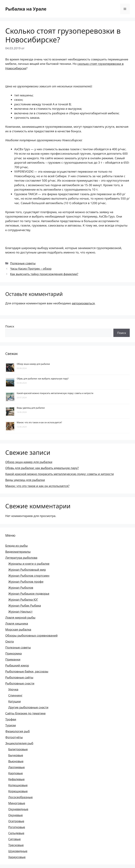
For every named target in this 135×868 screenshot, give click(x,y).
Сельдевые (16, 833)
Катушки (15, 701)
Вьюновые (16, 761)
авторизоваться (83, 303)
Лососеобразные (20, 797)
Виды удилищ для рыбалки (31, 408)
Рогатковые (17, 827)
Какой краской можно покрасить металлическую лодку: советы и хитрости (55, 393)
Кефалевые (16, 779)
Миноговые (17, 803)
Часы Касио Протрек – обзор (31, 269)
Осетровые (16, 821)
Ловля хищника (17, 623)
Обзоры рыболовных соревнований (31, 635)
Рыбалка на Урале (26, 9)
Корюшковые (18, 791)
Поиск (10, 326)
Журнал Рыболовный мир (27, 570)
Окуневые (15, 815)
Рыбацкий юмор (17, 665)
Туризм (11, 725)
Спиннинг (15, 695)
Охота (9, 641)
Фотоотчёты (14, 737)
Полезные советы (23, 263)
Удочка (13, 689)
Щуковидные (18, 851)
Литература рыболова (21, 558)
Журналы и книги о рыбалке (29, 564)
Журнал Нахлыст (20, 611)
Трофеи (11, 719)
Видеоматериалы (18, 552)
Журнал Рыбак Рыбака (25, 605)
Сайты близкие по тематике (25, 713)
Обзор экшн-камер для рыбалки (33, 364)
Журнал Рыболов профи (26, 582)
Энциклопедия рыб (19, 743)
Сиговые (15, 839)
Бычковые (16, 755)
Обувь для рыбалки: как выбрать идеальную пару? (43, 379)
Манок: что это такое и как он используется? (39, 422)
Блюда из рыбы (17, 546)
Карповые (16, 773)
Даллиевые (17, 767)
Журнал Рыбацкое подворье (29, 593)
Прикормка (14, 653)
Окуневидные (18, 809)
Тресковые (16, 845)
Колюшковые (18, 785)
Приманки (13, 659)
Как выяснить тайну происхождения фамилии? (44, 274)
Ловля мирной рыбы (20, 617)
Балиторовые (18, 749)
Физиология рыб (17, 731)
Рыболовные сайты (19, 677)
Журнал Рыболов (21, 588)
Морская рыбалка (18, 629)
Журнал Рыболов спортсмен (29, 576)
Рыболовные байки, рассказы (27, 671)
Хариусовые (17, 857)
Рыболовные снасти (20, 683)
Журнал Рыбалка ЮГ (23, 599)
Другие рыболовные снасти (28, 707)
